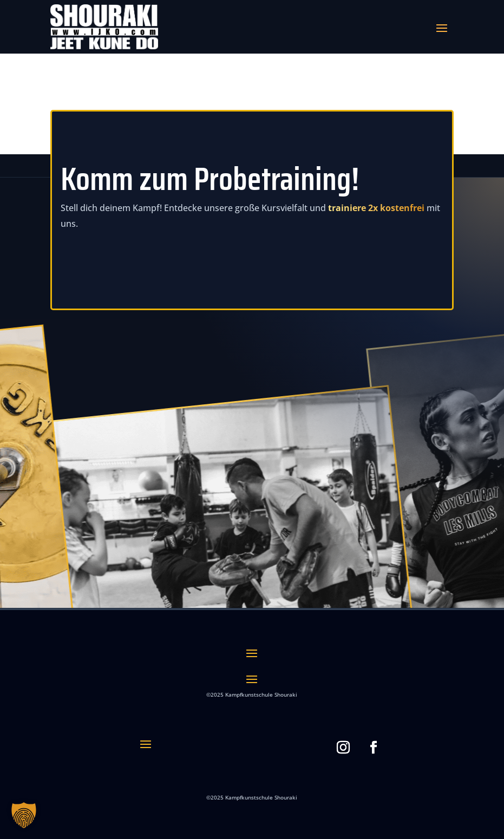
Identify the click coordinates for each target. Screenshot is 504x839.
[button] (24, 815)
